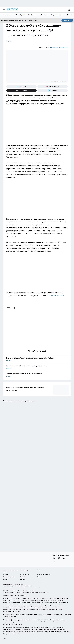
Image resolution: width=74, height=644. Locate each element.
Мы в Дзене (44, 15)
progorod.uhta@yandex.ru (10, 595)
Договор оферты (25, 570)
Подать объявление (57, 15)
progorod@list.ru (44, 592)
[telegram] (15, 308)
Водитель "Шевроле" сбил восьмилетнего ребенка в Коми (37, 367)
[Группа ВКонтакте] (21, 87)
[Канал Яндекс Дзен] (21, 91)
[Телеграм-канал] (53, 91)
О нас (39, 577)
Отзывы (22, 577)
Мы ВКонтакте (33, 15)
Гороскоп (6, 574)
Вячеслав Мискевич (59, 47)
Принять (67, 20)
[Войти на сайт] (69, 10)
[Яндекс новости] (53, 87)
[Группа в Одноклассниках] (59, 558)
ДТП (9, 41)
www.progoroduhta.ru (18, 584)
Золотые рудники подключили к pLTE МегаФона (37, 375)
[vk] (9, 308)
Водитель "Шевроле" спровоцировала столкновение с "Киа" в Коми (37, 359)
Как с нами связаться (9, 577)
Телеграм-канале (57, 295)
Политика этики (25, 574)
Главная (5, 579)
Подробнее (16, 634)
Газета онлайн (8, 15)
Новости (23, 579)
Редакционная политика (44, 574)
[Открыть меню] (4, 10)
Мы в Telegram (20, 15)
